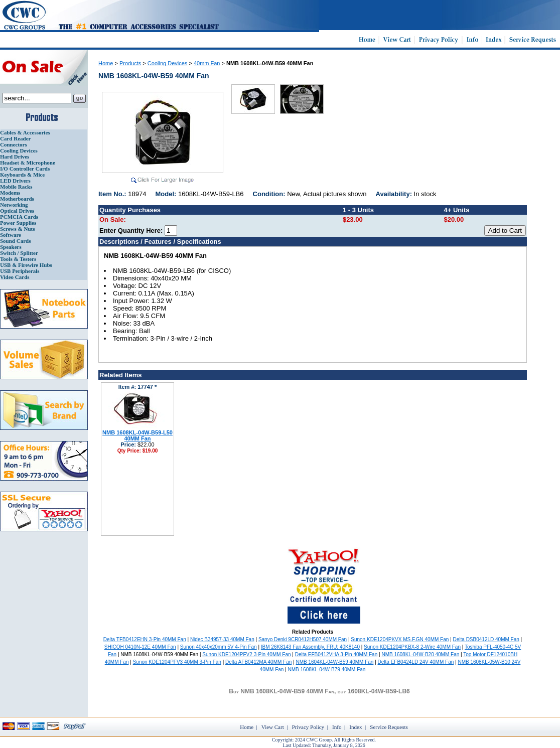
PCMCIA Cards (19, 217)
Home (106, 63)
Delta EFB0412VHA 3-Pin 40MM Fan (336, 654)
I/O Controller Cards (25, 169)
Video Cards (15, 277)
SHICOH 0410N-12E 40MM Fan (140, 647)
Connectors (14, 144)
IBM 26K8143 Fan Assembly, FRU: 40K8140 (310, 647)
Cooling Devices (19, 151)
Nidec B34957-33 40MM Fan (222, 639)
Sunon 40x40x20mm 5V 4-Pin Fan (219, 647)
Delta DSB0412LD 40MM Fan (486, 639)
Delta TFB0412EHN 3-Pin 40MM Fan (145, 639)
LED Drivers (15, 181)
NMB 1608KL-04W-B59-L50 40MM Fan (137, 435)
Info (337, 727)
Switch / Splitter (19, 253)
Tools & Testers (18, 259)
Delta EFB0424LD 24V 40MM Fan (416, 662)
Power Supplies (18, 223)
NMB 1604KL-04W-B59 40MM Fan (334, 662)
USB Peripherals (20, 271)
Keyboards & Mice (22, 175)
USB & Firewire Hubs (26, 265)
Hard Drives (15, 157)
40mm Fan (207, 63)
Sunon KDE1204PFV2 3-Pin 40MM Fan (246, 654)
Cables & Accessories (25, 132)
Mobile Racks (16, 187)
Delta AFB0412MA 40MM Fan (258, 662)
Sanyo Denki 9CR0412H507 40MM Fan (303, 639)
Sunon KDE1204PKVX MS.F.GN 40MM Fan (400, 639)
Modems (10, 193)
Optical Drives (17, 211)
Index (356, 727)
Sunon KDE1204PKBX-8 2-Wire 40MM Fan (412, 647)
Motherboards (17, 199)
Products (130, 63)
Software (11, 235)
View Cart (273, 727)
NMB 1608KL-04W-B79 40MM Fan (327, 669)
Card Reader (15, 138)
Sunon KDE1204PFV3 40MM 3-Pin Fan (177, 662)
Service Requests (389, 727)
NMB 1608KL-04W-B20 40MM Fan (420, 654)
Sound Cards (15, 241)
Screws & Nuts (17, 229)
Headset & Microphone (28, 163)
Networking (14, 205)
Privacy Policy (308, 727)
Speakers (11, 247)
